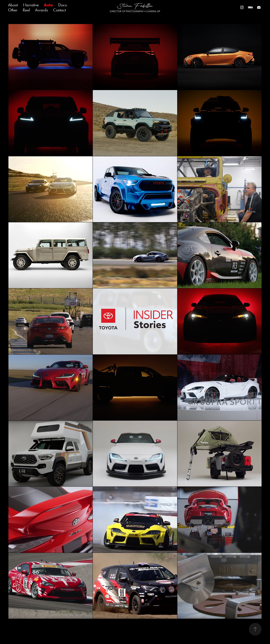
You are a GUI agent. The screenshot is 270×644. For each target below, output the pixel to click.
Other (13, 10)
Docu (63, 5)
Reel (26, 10)
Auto (48, 5)
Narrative (31, 5)
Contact (59, 10)
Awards (41, 10)
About (13, 5)
